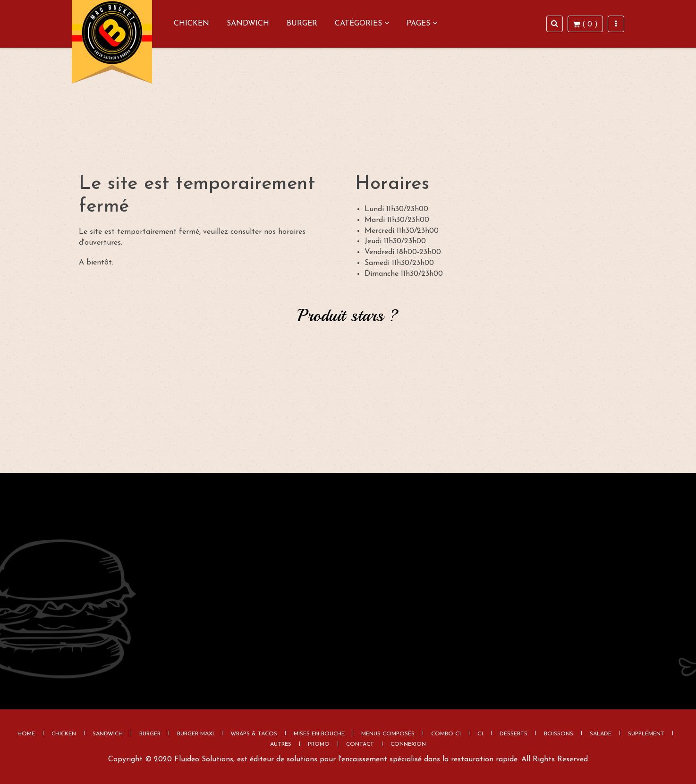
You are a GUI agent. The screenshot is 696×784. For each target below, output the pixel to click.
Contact (360, 744)
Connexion (408, 744)
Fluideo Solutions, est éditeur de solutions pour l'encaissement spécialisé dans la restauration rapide (346, 759)
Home (26, 734)
